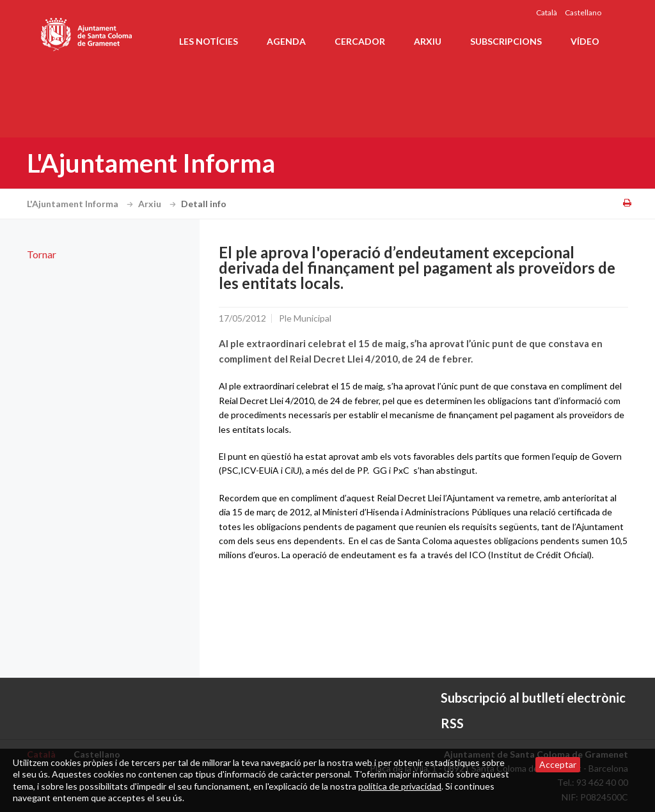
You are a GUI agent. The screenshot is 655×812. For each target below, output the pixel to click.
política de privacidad (400, 786)
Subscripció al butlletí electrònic (533, 698)
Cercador (360, 41)
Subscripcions (506, 41)
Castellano (583, 12)
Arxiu (428, 41)
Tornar (42, 254)
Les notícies (209, 41)
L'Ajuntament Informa (82, 204)
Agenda (286, 41)
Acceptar (558, 764)
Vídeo (585, 41)
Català (547, 12)
